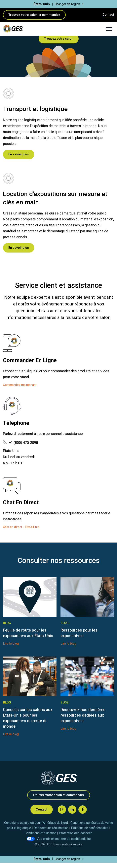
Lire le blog (11, 644)
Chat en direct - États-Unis (21, 527)
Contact (108, 15)
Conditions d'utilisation (41, 833)
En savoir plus (19, 154)
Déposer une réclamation (51, 828)
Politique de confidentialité (90, 828)
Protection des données (76, 833)
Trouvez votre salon (59, 39)
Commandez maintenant (20, 385)
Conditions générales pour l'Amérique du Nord (36, 823)
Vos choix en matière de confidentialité (64, 839)
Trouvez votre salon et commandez (34, 15)
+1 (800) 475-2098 (23, 443)
